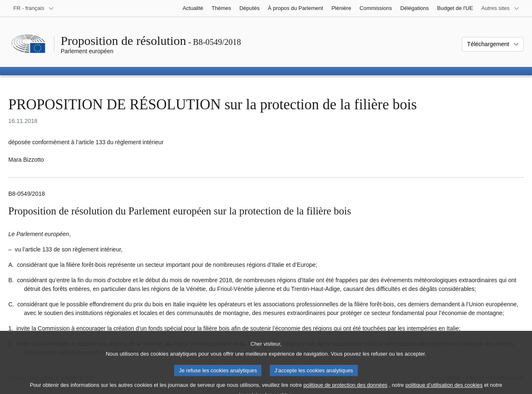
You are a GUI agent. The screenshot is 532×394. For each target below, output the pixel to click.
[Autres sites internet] (500, 8)
